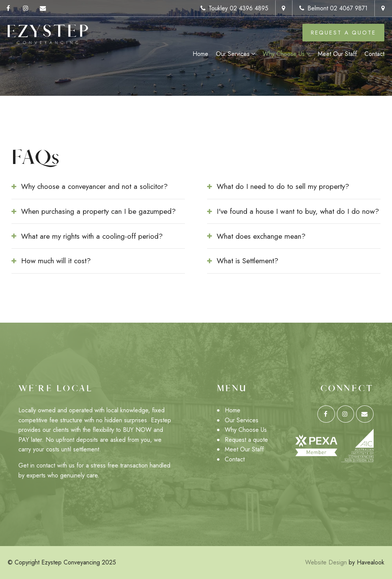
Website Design (326, 562)
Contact (374, 54)
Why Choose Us (284, 54)
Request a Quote (344, 33)
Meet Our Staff (337, 54)
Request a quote (246, 440)
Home (200, 54)
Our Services (233, 54)
